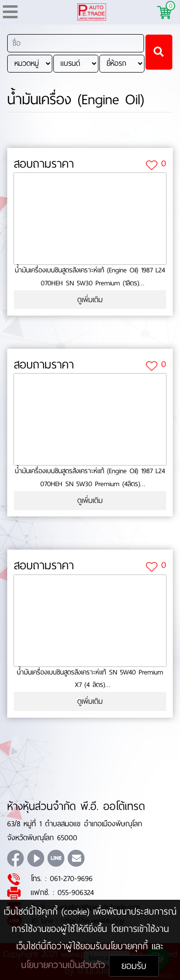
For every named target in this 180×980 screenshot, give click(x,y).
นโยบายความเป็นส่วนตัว (65, 965)
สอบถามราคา (44, 164)
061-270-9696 (71, 878)
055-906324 (76, 892)
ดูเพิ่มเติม (90, 300)
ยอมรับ (134, 966)
